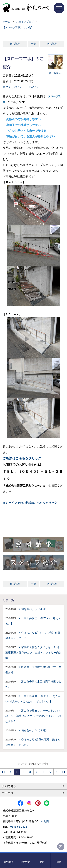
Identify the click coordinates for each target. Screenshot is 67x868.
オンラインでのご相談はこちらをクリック (30, 503)
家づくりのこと (13, 87)
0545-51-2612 (19, 827)
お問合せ (25, 862)
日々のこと (33, 87)
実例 (42, 862)
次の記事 (52, 44)
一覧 (34, 44)
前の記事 (15, 44)
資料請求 (8, 862)
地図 (46, 821)
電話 (59, 862)
